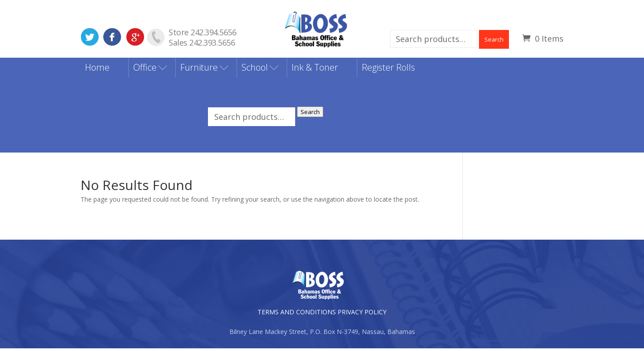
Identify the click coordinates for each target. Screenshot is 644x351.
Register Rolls (388, 70)
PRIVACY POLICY (362, 315)
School (255, 70)
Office (145, 70)
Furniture (199, 70)
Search (494, 39)
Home (97, 70)
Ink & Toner (315, 70)
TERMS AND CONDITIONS (297, 315)
